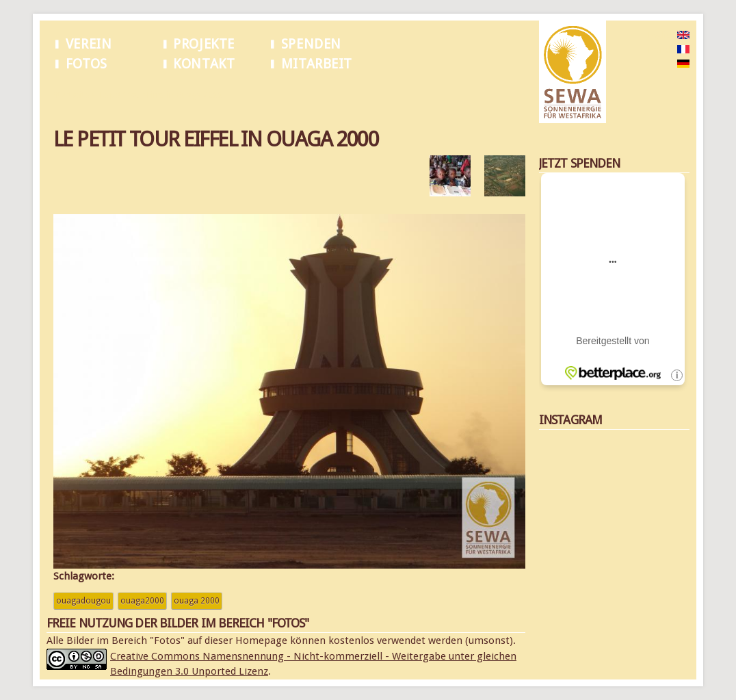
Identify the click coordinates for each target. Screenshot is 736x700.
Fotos (87, 64)
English (662, 36)
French (661, 50)
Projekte (204, 44)
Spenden (311, 44)
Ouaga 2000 (197, 601)
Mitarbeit (317, 64)
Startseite (71, 95)
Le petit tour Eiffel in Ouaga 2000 (161, 95)
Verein (89, 44)
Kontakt (204, 64)
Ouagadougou (83, 601)
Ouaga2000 (142, 601)
